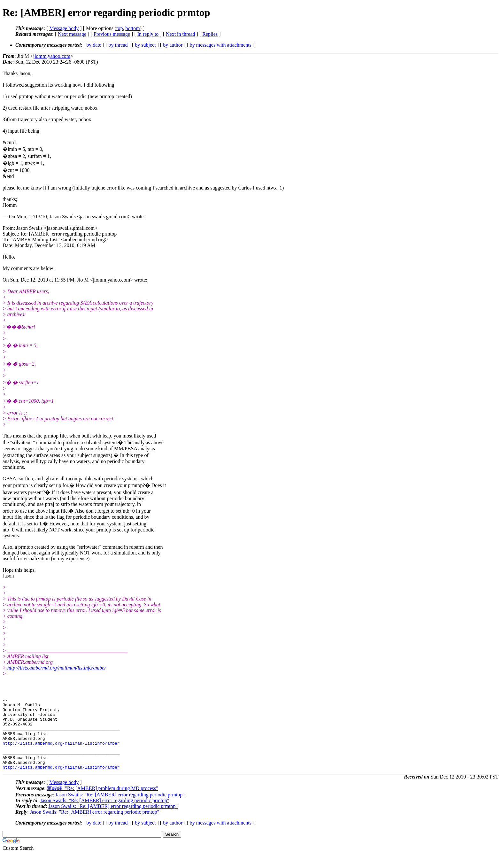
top (119, 28)
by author (173, 45)
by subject (145, 45)
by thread (118, 45)
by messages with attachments (221, 45)
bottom (132, 28)
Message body (64, 28)
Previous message (112, 34)
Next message (72, 34)
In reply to (148, 34)
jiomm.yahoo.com (52, 56)
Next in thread (181, 34)
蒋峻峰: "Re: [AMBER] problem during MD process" (103, 803)
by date (94, 45)
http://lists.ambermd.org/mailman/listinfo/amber (57, 668)
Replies (210, 34)
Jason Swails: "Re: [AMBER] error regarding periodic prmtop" (120, 809)
